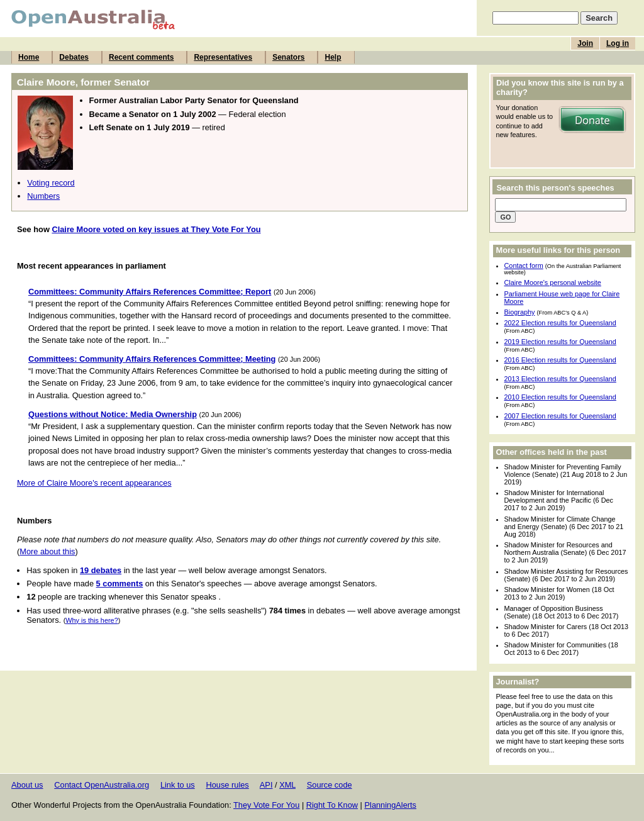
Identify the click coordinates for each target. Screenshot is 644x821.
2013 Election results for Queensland (560, 379)
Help (333, 57)
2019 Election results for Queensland (560, 342)
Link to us (178, 785)
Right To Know (332, 805)
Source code (330, 785)
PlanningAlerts (391, 805)
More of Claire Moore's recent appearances (94, 483)
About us (27, 785)
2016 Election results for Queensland (560, 360)
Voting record (51, 183)
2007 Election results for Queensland (560, 416)
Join (585, 43)
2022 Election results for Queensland (560, 323)
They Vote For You (266, 805)
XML (287, 785)
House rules (227, 785)
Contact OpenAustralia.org (102, 785)
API (266, 785)
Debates (74, 57)
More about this (47, 551)
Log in (618, 43)
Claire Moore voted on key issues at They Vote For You (156, 229)
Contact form (524, 265)
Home (29, 57)
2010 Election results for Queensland (560, 397)
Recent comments (141, 57)
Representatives (223, 57)
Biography (520, 312)
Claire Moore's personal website (553, 282)
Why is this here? (92, 620)
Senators (288, 57)
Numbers (43, 196)
